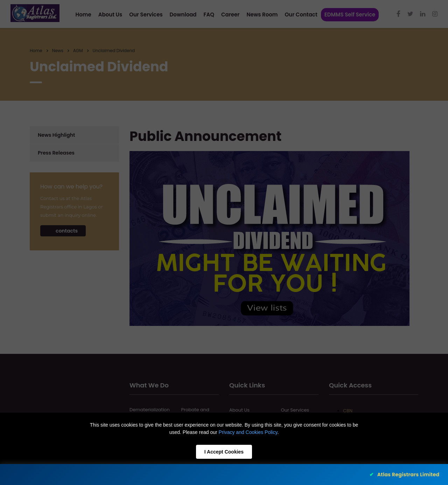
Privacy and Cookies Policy (248, 432)
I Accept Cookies (224, 452)
